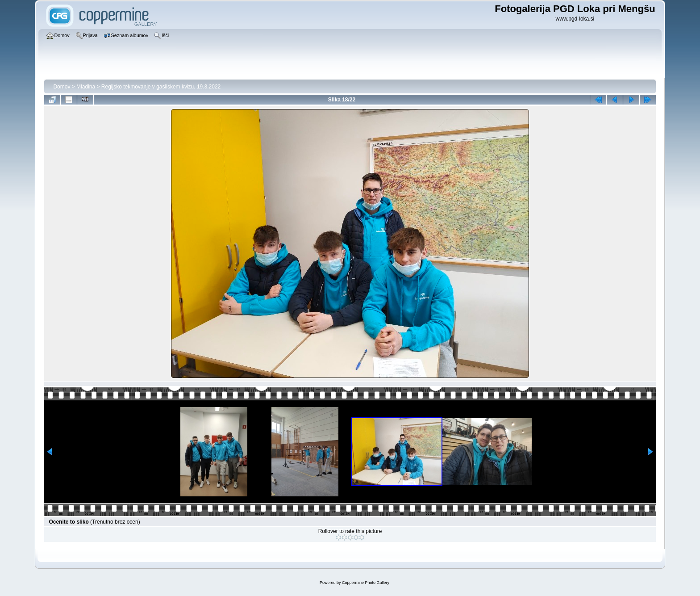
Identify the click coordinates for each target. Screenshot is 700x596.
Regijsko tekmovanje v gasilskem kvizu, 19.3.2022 (161, 87)
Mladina (86, 87)
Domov (62, 87)
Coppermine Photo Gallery (366, 583)
